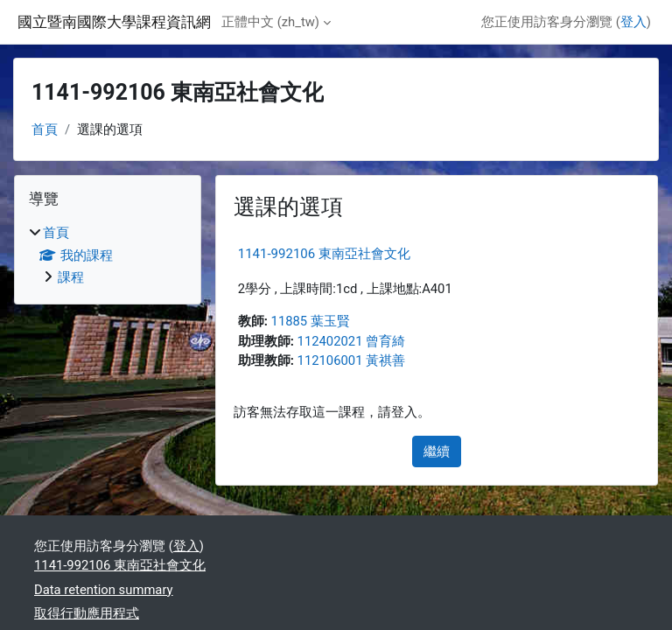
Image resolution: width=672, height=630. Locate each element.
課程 (71, 277)
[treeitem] (108, 255)
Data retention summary (104, 590)
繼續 (437, 451)
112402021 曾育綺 (352, 341)
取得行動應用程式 (87, 613)
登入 (633, 22)
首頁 (45, 129)
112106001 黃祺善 (352, 360)
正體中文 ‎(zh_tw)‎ (270, 22)
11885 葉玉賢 (311, 321)
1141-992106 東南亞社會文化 (324, 254)
